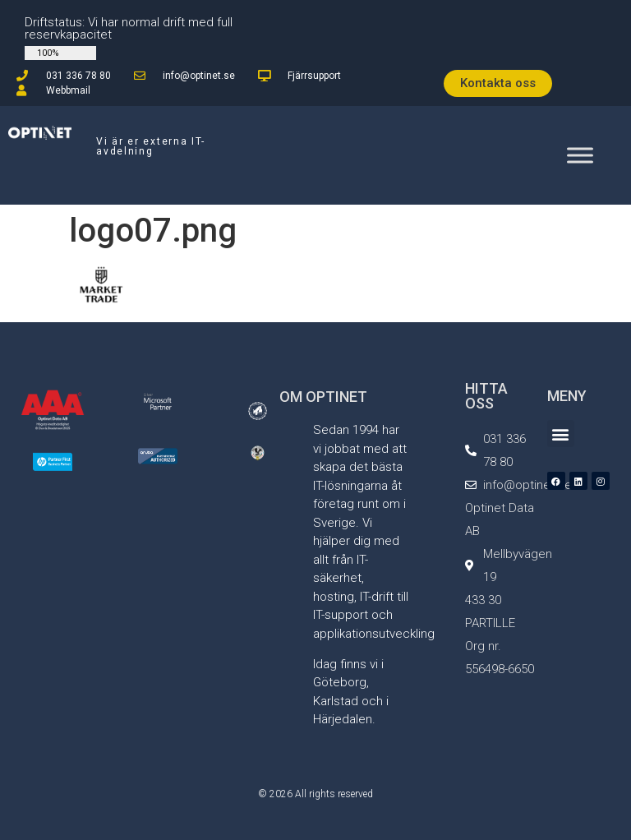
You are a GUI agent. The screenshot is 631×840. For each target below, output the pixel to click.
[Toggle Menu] (580, 155)
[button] (561, 434)
